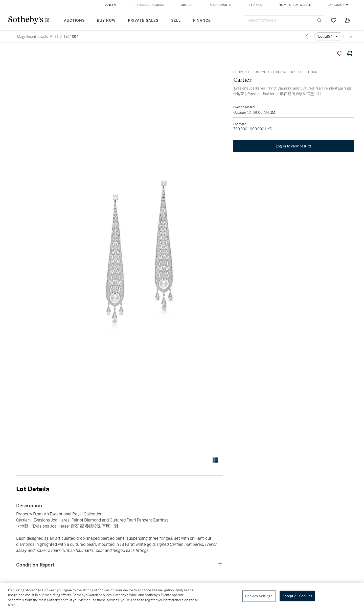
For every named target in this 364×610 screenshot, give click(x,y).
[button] (139, 250)
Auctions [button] (74, 21)
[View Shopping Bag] (347, 20)
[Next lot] (351, 36)
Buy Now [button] (106, 21)
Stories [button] (255, 5)
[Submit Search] (319, 20)
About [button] (186, 5)
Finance (202, 21)
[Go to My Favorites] (334, 20)
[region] (182, 596)
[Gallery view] (215, 460)
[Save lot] (340, 54)
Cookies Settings (259, 596)
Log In (110, 5)
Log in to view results (294, 146)
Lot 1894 (71, 37)
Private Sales (143, 21)
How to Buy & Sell (295, 5)
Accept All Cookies (297, 596)
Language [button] (336, 5)
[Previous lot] (307, 36)
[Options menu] (329, 36)
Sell (176, 21)
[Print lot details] (350, 54)
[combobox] (284, 20)
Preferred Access (148, 5)
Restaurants (220, 5)
